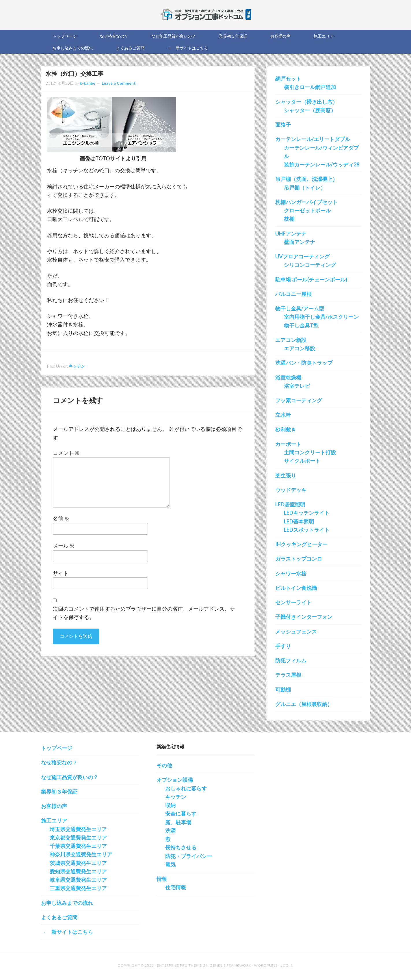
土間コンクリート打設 (310, 452)
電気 (170, 864)
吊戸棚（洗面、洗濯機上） (306, 179)
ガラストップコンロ (299, 559)
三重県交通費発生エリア (78, 888)
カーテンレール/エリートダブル (313, 139)
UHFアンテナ (291, 234)
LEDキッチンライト (307, 513)
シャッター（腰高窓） (310, 110)
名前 (61, 518)
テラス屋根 (288, 675)
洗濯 (170, 831)
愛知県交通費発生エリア (78, 871)
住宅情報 (176, 887)
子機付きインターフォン (304, 617)
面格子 (283, 125)
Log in (287, 965)
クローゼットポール (307, 210)
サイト (61, 573)
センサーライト (293, 602)
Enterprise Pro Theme (179, 965)
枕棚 (289, 219)
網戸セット (288, 79)
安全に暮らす (181, 814)
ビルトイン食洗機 (296, 588)
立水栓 (283, 415)
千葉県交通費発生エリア (78, 846)
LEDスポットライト (307, 530)
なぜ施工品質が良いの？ (70, 777)
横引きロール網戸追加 (310, 87)
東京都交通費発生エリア (78, 838)
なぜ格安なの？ (59, 762)
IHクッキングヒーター (301, 544)
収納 (170, 805)
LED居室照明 (290, 504)
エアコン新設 (291, 340)
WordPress (266, 965)
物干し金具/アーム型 (300, 308)
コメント (66, 453)
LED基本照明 (299, 521)
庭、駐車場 (178, 822)
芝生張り (286, 475)
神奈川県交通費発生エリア (81, 854)
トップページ (57, 748)
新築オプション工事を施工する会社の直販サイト (206, 14)
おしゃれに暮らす (186, 788)
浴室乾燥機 (288, 377)
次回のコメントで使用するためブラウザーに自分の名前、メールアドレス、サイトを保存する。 (144, 613)
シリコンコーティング (310, 265)
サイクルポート (302, 461)
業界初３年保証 (59, 792)
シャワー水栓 (291, 573)
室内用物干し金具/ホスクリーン (321, 317)
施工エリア (54, 820)
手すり (283, 646)
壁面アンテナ (300, 242)
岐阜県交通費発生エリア (78, 880)
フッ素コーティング (299, 400)
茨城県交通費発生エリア (78, 863)
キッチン (77, 366)
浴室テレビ (297, 386)
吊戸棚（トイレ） (305, 188)
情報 (162, 879)
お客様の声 (54, 806)
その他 (164, 765)
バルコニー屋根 (293, 294)
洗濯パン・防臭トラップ (304, 363)
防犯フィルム (291, 660)
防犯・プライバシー (189, 856)
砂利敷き (286, 429)
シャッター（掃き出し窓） (306, 102)
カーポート (288, 444)
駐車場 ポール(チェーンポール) (311, 279)
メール (64, 546)
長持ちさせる (181, 847)
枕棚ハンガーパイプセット (306, 202)
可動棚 (283, 690)
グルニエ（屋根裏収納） (304, 704)
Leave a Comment (119, 83)
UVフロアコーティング (302, 256)
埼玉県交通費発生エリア (78, 829)
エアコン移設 (300, 348)
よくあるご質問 (59, 917)
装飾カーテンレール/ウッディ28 (322, 164)
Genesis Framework (230, 965)
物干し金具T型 (301, 325)
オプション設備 (175, 780)
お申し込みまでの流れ (67, 903)
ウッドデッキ (291, 490)
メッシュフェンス (296, 631)
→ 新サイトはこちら (67, 932)
